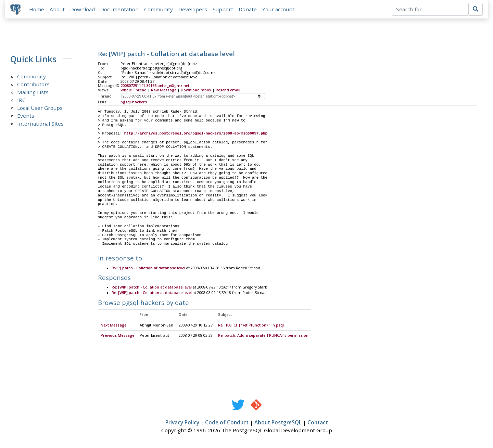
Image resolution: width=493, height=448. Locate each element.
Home (37, 9)
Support (223, 9)
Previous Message (117, 336)
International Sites (40, 124)
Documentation (120, 9)
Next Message (113, 326)
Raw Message (164, 90)
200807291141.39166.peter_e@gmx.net (155, 86)
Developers (193, 9)
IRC (21, 100)
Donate (248, 9)
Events (26, 116)
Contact (318, 423)
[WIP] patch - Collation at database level (148, 269)
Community (159, 9)
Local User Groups (40, 108)
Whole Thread (134, 90)
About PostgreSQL (278, 423)
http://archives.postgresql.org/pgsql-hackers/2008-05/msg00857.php (196, 134)
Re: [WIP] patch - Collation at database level (152, 288)
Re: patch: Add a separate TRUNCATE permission (263, 336)
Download (83, 9)
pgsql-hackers (134, 102)
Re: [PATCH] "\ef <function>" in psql (251, 326)
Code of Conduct (227, 423)
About (58, 9)
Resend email (228, 90)
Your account (279, 9)
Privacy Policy (182, 423)
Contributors (33, 85)
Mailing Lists (33, 92)
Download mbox (196, 90)
